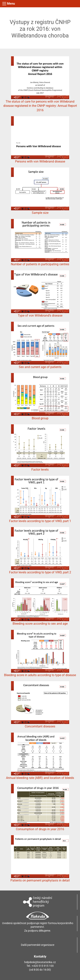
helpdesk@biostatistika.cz (40, 962)
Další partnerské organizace (38, 945)
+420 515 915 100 (43, 966)
